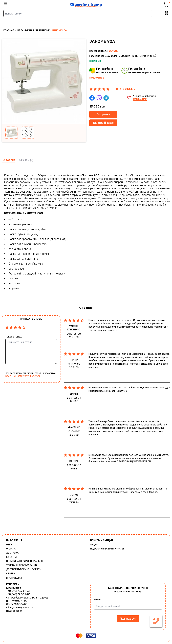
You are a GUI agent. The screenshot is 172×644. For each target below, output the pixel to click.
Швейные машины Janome (33, 30)
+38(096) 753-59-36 (18, 591)
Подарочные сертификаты (107, 549)
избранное (140, 99)
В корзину (103, 114)
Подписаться (128, 619)
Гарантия (12, 557)
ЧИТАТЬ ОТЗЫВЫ (125, 89)
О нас (9, 545)
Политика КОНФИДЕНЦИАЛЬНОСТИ (27, 561)
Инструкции (14, 578)
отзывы (24, 160)
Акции (94, 545)
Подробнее (97, 78)
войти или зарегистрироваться (23, 376)
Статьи (11, 574)
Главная (9, 30)
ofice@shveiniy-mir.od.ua (20, 608)
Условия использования (22, 565)
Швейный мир (14, 588)
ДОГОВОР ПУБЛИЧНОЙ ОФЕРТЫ (24, 569)
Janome (113, 51)
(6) (32, 160)
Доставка (12, 553)
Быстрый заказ (103, 123)
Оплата (11, 549)
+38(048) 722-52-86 (18, 594)
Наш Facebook (14, 611)
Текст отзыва (14, 337)
